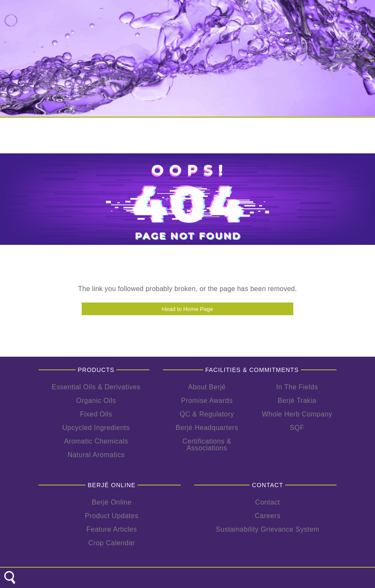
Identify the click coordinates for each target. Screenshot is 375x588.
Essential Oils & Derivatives (96, 387)
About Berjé (207, 387)
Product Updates (112, 516)
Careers (267, 516)
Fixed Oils (96, 414)
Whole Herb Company (297, 414)
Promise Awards (207, 401)
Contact (268, 502)
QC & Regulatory (207, 414)
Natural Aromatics (96, 455)
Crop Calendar (112, 543)
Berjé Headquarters (207, 428)
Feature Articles (112, 529)
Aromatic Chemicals (96, 441)
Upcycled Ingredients (96, 428)
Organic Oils (96, 401)
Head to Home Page (188, 309)
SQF (297, 428)
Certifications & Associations (207, 445)
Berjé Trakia (297, 401)
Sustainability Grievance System (268, 529)
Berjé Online (112, 502)
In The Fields (297, 387)
